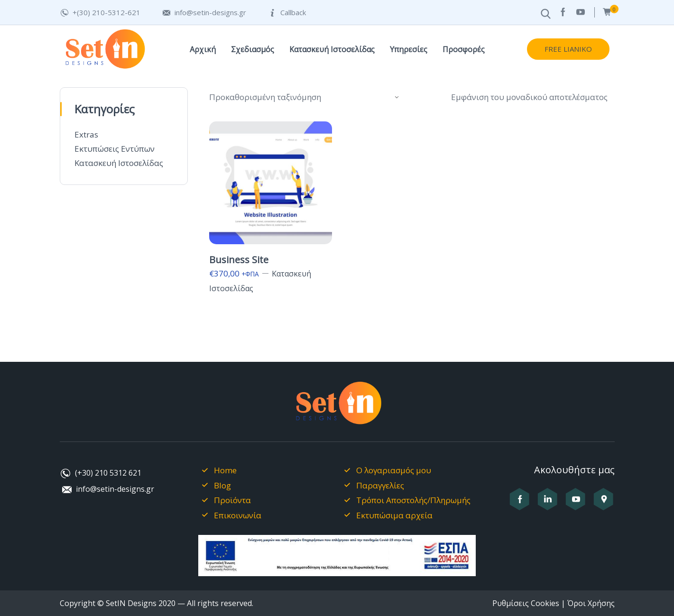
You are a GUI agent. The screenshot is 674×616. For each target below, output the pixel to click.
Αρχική (203, 49)
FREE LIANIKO (568, 49)
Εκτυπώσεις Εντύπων (115, 149)
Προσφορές (464, 49)
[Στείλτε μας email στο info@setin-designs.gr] (204, 13)
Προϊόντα (232, 500)
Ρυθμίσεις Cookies (526, 603)
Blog (222, 485)
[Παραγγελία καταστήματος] (305, 97)
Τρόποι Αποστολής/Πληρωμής (413, 500)
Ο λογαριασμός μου (394, 470)
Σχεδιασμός (253, 49)
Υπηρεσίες (409, 49)
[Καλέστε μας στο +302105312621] (100, 13)
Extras (86, 134)
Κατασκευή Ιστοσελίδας (332, 49)
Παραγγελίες (380, 485)
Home (225, 470)
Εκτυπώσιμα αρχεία (394, 515)
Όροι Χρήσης (591, 603)
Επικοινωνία (238, 515)
